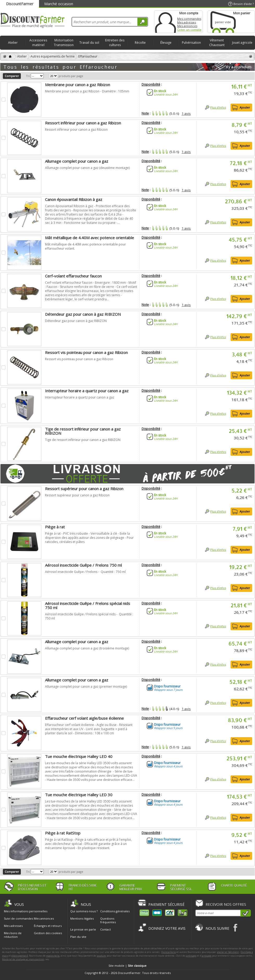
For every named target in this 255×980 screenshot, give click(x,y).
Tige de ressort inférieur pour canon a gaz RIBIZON (83, 431)
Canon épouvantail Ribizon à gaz (74, 199)
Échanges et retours (48, 926)
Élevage (166, 43)
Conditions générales (115, 911)
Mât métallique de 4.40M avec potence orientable (90, 238)
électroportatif (20, 956)
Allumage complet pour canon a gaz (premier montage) (86, 687)
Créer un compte (189, 30)
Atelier (13, 43)
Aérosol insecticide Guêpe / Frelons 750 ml (83, 565)
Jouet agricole (242, 43)
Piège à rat (55, 527)
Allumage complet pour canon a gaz (77, 161)
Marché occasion (59, 4)
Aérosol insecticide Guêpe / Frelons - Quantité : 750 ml (85, 572)
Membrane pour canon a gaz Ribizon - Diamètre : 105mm (87, 91)
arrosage (207, 956)
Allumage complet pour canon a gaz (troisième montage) (87, 648)
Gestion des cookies (48, 933)
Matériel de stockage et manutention (23, 959)
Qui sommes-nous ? (84, 911)
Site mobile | (127, 966)
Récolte (140, 43)
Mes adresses (187, 22)
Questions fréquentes (108, 920)
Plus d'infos (218, 107)
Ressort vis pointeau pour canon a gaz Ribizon (86, 352)
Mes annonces (187, 26)
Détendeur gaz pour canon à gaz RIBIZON (83, 314)
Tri (28, 76)
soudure (101, 956)
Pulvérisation (191, 43)
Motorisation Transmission (64, 43)
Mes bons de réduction (13, 935)
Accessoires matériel (38, 43)
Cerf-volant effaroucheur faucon (73, 276)
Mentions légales (82, 918)
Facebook (236, 928)
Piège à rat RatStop (63, 833)
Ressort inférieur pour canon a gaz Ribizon (83, 123)
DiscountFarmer (20, 4)
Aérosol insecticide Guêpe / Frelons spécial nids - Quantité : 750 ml (89, 616)
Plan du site (78, 937)
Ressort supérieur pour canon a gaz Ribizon (84, 489)
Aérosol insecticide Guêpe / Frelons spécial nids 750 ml (88, 605)
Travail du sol (89, 43)
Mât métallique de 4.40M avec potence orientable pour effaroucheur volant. (85, 246)
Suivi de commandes (18, 919)
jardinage (191, 956)
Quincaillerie (169, 952)
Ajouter (245, 107)
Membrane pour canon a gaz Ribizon (78, 85)
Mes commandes (189, 19)
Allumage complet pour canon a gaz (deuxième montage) (87, 168)
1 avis (186, 113)
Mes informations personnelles (26, 911)
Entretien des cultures (115, 43)
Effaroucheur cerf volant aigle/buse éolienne (84, 718)
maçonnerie (53, 956)
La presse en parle (83, 929)
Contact (106, 929)
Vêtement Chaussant (217, 43)
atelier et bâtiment (228, 952)
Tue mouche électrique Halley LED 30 (79, 795)
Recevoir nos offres (226, 904)
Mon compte (165, 22)
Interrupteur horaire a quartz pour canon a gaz (87, 391)
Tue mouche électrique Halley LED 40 (79, 756)
